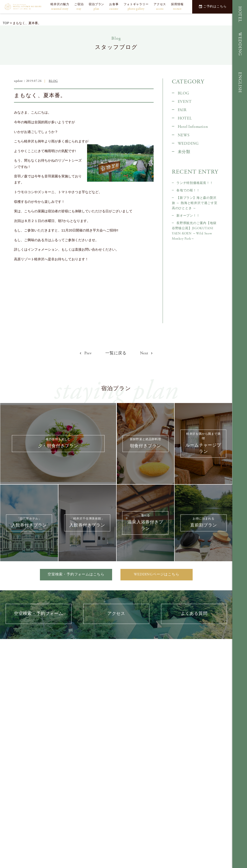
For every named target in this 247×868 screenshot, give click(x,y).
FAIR (182, 110)
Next (146, 353)
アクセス (160, 7)
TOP (6, 23)
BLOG (53, 81)
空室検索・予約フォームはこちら (76, 574)
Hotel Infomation (193, 127)
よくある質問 (194, 614)
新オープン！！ (188, 216)
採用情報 (177, 7)
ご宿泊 (79, 7)
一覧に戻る (116, 353)
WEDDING (240, 44)
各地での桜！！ (188, 190)
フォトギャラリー (136, 7)
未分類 (184, 152)
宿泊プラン (96, 7)
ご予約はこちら (213, 7)
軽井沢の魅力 (60, 7)
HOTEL (240, 14)
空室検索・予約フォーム (39, 614)
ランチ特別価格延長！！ (195, 183)
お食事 (114, 7)
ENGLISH (240, 82)
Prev (86, 353)
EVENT (185, 102)
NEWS (184, 135)
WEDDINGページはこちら (156, 574)
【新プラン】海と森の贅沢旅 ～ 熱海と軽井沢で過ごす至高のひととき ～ (195, 203)
